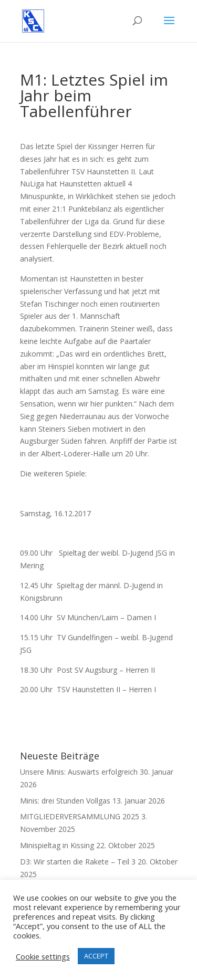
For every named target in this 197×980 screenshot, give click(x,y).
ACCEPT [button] (96, 956)
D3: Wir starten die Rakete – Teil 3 (78, 862)
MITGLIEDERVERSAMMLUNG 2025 (80, 816)
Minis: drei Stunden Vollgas (65, 801)
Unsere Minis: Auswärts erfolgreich (79, 772)
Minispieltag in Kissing (57, 845)
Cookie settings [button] (43, 956)
